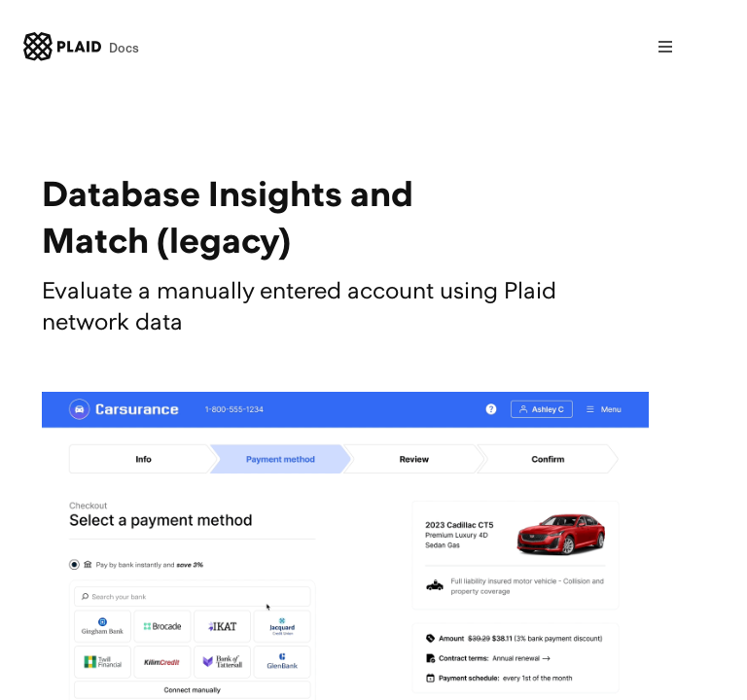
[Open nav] (665, 47)
